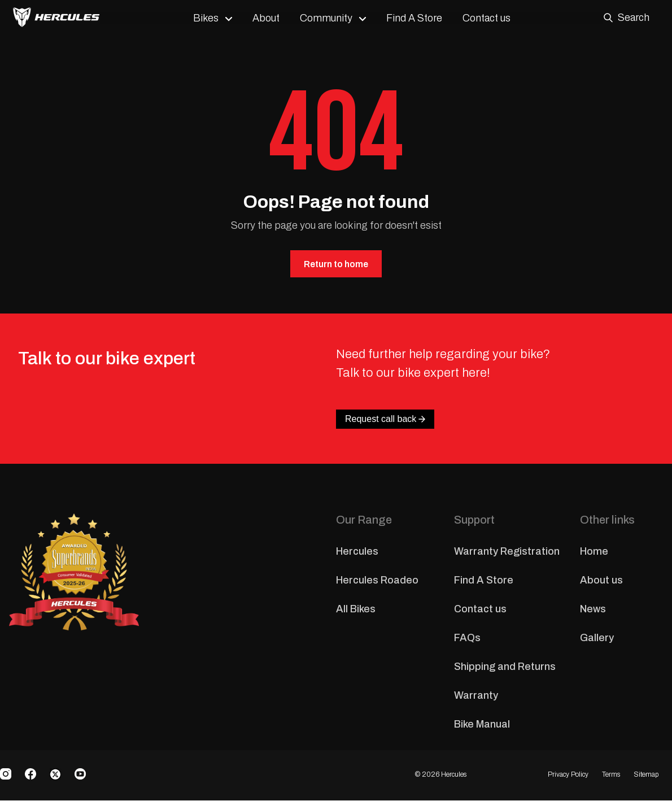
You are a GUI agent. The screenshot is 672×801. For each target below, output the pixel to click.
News (593, 610)
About (270, 18)
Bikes (210, 18)
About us (601, 581)
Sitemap (646, 775)
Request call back (385, 419)
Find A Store (419, 18)
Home (594, 552)
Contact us (491, 18)
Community (331, 18)
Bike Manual (482, 725)
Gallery (597, 638)
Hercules (357, 552)
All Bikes (356, 610)
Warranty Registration (507, 552)
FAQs (467, 638)
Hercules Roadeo (377, 581)
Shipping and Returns (505, 667)
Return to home (336, 264)
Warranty (476, 696)
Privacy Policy (568, 775)
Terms (611, 775)
